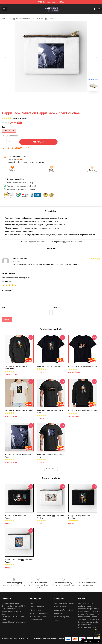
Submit (7, 320)
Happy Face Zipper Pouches (45, 19)
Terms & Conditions (37, 607)
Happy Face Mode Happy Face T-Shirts (83, 366)
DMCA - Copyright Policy (39, 613)
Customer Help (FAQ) (62, 617)
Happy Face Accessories (20, 19)
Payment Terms (60, 607)
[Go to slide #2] (57, 98)
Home (4, 19)
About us (33, 603)
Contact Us (58, 613)
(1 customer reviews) (20, 118)
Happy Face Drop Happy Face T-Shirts (51, 366)
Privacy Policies (35, 610)
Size (4, 127)
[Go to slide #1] (45, 98)
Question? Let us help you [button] (91, 641)
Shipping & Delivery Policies (64, 603)
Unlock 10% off (98, 634)
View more (51, 469)
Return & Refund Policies (63, 610)
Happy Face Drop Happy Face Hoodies (83, 410)
